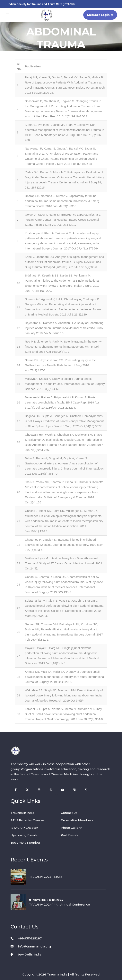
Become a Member (26, 843)
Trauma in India (22, 813)
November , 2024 (46, 900)
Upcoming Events (24, 835)
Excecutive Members (77, 820)
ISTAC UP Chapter (24, 828)
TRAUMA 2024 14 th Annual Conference (60, 904)
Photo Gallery (71, 828)
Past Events (70, 835)
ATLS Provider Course (27, 820)
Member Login (100, 15)
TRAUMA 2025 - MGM (46, 877)
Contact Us (69, 813)
